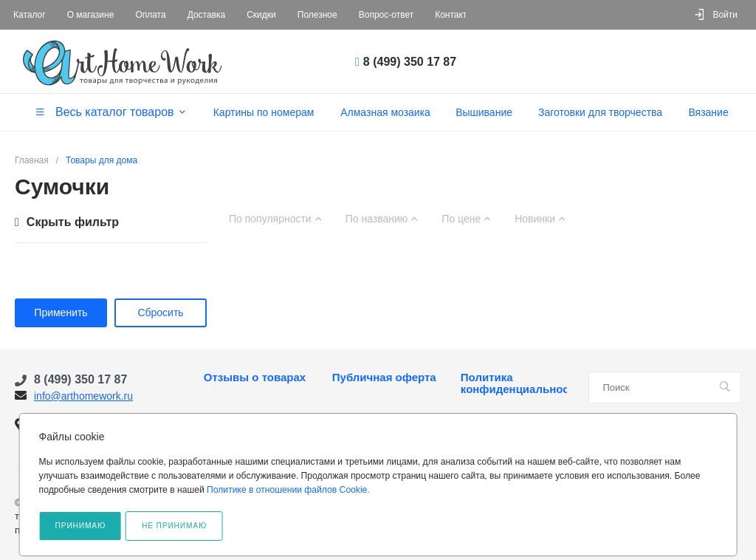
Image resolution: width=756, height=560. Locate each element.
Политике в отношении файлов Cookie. (288, 490)
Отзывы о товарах (255, 378)
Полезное (317, 15)
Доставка (207, 15)
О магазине (91, 15)
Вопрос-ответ (386, 15)
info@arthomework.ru (83, 396)
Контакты (454, 15)
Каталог (30, 15)
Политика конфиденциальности (514, 383)
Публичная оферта (384, 378)
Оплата (150, 15)
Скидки (261, 15)
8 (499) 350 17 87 (410, 62)
